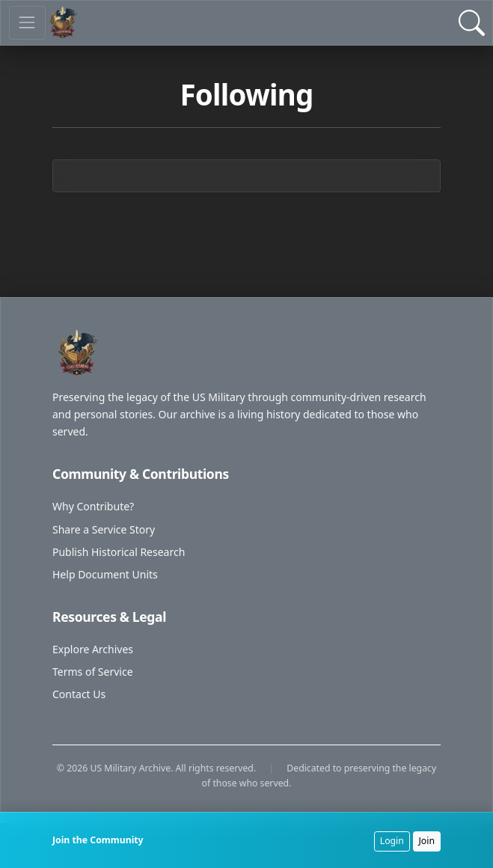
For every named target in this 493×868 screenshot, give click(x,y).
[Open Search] (472, 23)
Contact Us (79, 694)
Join (427, 841)
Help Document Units (105, 574)
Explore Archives (93, 649)
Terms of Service (93, 672)
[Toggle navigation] (27, 23)
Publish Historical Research (119, 552)
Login (392, 841)
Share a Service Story (104, 529)
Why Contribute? (93, 506)
